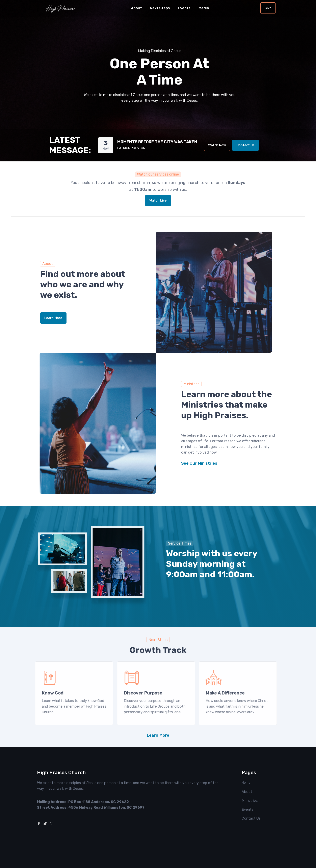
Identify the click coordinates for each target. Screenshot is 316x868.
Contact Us (245, 145)
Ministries (250, 801)
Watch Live (158, 200)
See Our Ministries (199, 463)
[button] (136, 8)
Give (268, 8)
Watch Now (217, 145)
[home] (60, 8)
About (247, 792)
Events (184, 8)
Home (246, 783)
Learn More (53, 318)
